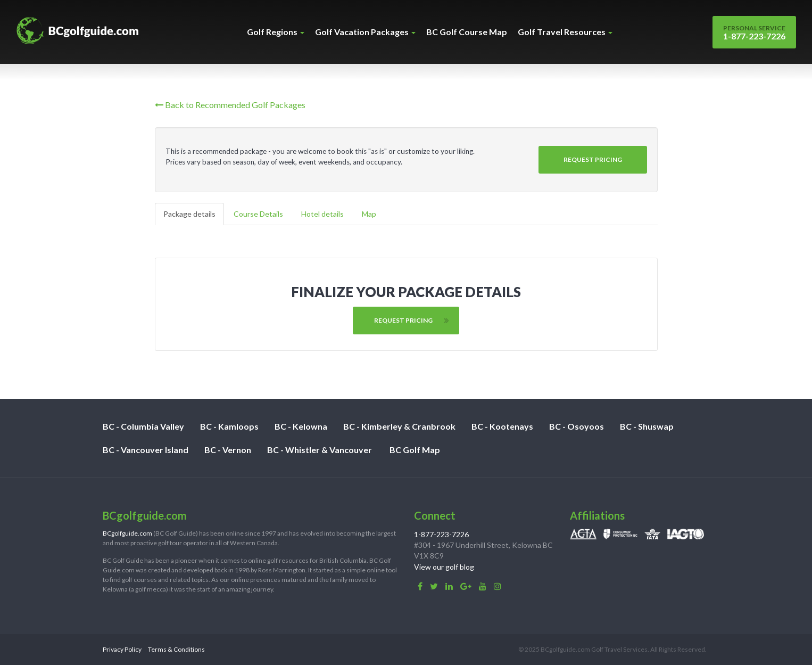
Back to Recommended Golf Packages (230, 105)
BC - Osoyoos (577, 426)
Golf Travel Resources (565, 32)
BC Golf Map (415, 450)
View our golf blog (444, 567)
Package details (189, 214)
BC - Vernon (228, 450)
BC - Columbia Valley (143, 426)
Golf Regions (276, 32)
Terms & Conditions (176, 649)
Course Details (258, 214)
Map (369, 214)
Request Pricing (593, 159)
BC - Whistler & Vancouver (320, 450)
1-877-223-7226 (754, 32)
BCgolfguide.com (127, 533)
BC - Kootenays (502, 426)
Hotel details (322, 214)
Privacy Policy (122, 649)
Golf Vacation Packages (365, 32)
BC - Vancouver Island (146, 450)
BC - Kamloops (229, 426)
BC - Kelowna (301, 426)
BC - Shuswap (647, 426)
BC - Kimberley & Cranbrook (399, 426)
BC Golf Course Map (467, 32)
